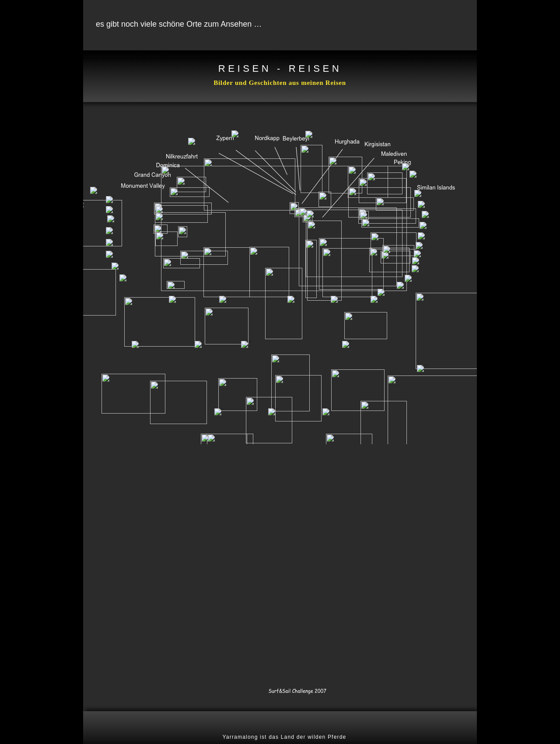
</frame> (280, 247)
